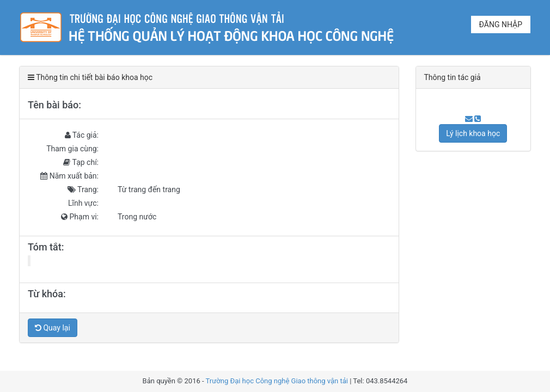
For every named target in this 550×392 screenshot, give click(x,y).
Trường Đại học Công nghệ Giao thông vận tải (277, 381)
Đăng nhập (501, 24)
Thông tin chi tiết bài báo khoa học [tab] (90, 77)
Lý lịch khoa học (473, 133)
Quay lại (53, 328)
